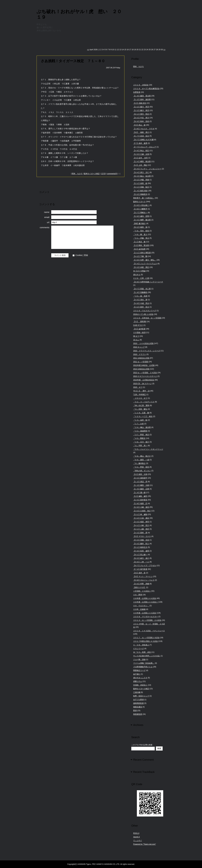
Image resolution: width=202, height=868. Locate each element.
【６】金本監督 (139, 329)
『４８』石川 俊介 (141, 442)
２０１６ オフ (140, 398)
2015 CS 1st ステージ (142, 384)
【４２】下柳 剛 (140, 256)
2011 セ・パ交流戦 (141, 362)
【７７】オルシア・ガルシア (145, 147)
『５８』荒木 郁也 (141, 231)
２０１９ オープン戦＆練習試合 (146, 89)
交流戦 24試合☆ (140, 685)
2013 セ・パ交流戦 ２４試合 (145, 373)
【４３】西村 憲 (140, 533)
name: (47, 212)
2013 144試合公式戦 (141, 369)
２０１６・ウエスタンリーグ (145, 311)
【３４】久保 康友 (141, 518)
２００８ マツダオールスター (145, 617)
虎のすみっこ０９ (140, 678)
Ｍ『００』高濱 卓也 (142, 652)
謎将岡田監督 (138, 703)
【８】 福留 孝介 (141, 132)
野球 (135, 711)
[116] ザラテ (138, 325)
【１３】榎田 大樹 (141, 485)
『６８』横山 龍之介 (142, 456)
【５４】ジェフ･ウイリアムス (145, 264)
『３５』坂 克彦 (140, 296)
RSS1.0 (136, 833)
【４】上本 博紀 (140, 165)
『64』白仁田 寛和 (141, 405)
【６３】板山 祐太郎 (142, 176)
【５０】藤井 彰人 (141, 544)
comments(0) (112, 174)
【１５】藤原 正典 (141, 489)
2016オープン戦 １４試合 (143, 314)
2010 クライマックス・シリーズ (147, 351)
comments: (45, 227)
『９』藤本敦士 (139, 463)
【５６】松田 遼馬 (141, 551)
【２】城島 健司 (140, 496)
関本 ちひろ (77, 174)
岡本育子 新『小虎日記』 (144, 198)
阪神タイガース (139, 202)
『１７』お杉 (138, 424)
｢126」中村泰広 (139, 395)
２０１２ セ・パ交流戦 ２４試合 (147, 620)
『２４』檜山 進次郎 (142, 427)
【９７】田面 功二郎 (142, 289)
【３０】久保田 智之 (142, 511)
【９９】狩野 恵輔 (141, 584)
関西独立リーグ (139, 670)
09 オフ (136, 336)
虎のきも (137, 275)
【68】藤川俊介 (139, 224)
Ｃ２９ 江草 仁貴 (141, 278)
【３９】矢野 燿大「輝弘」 (145, 260)
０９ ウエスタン (141, 606)
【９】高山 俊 (139, 125)
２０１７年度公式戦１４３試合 (145, 641)
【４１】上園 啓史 (141, 529)
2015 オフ (138, 387)
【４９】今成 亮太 (141, 303)
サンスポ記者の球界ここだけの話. (147, 656)
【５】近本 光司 (140, 158)
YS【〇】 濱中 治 (141, 391)
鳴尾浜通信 (138, 707)
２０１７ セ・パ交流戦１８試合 (146, 638)
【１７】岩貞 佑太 (141, 136)
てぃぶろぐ (138, 841)
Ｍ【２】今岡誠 (139, 271)
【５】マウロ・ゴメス (142, 536)
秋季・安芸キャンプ (141, 696)
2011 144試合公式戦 (141, 358)
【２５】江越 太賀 (141, 154)
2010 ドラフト (140, 354)
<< (88, 50)
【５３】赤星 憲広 (141, 267)
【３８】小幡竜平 (140, 209)
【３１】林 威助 (140, 514)
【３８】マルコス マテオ (144, 129)
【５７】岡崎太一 (140, 213)
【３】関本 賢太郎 (141, 245)
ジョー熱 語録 (139, 659)
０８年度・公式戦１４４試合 (145, 598)
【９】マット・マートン (143, 576)
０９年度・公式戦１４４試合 (145, 613)
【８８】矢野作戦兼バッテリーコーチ (148, 282)
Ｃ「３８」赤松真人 (141, 645)
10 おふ (136, 340)
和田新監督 (138, 714)
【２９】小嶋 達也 (141, 507)
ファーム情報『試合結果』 (144, 663)
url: (48, 222)
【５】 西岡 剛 (140, 322)
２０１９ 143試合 (141, 85)
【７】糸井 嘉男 (140, 143)
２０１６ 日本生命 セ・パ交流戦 (147, 318)
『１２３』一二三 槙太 (143, 416)
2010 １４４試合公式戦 (143, 343)
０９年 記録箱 (139, 609)
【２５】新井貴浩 (140, 500)
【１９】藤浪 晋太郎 (142, 96)
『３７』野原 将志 (141, 435)
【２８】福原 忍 (140, 504)
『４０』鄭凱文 (139, 438)
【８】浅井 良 (139, 573)
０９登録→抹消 (139, 333)
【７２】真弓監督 (140, 569)
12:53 (103, 174)
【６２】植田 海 (140, 227)
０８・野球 (138, 595)
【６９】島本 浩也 (141, 121)
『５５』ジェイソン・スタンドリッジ (148, 449)
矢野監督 (137, 92)
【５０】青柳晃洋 (140, 194)
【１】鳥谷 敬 (139, 242)
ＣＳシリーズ (138, 649)
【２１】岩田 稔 (140, 183)
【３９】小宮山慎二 (141, 205)
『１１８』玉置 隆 (141, 413)
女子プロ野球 (138, 700)
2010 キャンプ (139, 347)
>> (164, 50)
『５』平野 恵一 (140, 446)
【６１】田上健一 (140, 555)
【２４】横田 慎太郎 (142, 162)
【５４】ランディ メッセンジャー (147, 169)
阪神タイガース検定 (92, 174)
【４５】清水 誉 (140, 300)
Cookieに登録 (82, 255)
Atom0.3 (136, 837)
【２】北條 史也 (140, 103)
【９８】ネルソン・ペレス (144, 580)
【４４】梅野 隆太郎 (142, 220)
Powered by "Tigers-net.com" (145, 844)
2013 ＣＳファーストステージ (145, 376)
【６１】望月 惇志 (141, 114)
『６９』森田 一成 (141, 460)
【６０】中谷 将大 (141, 118)
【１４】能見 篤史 (140, 191)
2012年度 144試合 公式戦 (144, 365)
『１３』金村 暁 (140, 420)
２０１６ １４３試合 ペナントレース (149, 631)
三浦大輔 (137, 692)
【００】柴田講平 (140, 478)
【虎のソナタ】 (139, 587)
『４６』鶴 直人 (140, 234)
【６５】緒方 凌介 (141, 558)
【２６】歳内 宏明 (141, 216)
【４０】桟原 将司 (141, 522)
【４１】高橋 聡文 (141, 187)
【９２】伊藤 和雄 (141, 180)
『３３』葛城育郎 (140, 431)
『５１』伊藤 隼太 (141, 238)
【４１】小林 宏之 (141, 525)
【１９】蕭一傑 (139, 493)
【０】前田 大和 (140, 474)
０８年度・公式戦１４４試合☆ (145, 602)
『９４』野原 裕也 (141, 467)
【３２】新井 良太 (141, 307)
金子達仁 (137, 674)
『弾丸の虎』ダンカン (142, 471)
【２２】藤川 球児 (141, 107)
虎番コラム (138, 681)
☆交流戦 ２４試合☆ (142, 591)
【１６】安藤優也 (140, 292)
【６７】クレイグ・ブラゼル (145, 566)
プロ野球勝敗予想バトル (143, 667)
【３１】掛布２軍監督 (142, 253)
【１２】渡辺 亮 (140, 482)
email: (47, 217)
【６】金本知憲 (139, 249)
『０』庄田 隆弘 (140, 409)
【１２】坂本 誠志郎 (142, 100)
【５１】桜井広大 (140, 547)
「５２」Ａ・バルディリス (144, 402)
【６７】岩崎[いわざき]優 (143, 140)
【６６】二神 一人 (141, 562)
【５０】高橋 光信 (141, 540)
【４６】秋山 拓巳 (141, 151)
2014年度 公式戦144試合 (144, 380)
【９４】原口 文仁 (141, 172)
